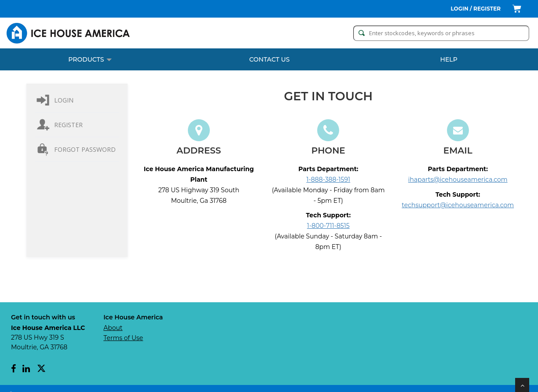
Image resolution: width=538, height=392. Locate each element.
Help (449, 59)
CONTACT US (270, 59)
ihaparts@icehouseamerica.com (458, 180)
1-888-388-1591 (329, 180)
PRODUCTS (90, 59)
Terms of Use (123, 338)
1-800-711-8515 (328, 226)
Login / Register (476, 9)
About (113, 328)
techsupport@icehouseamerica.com (458, 205)
